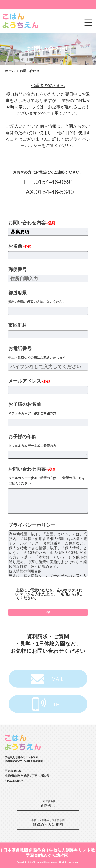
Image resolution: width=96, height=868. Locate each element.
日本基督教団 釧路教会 (24, 850)
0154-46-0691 (54, 182)
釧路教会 (48, 803)
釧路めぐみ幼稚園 (48, 822)
